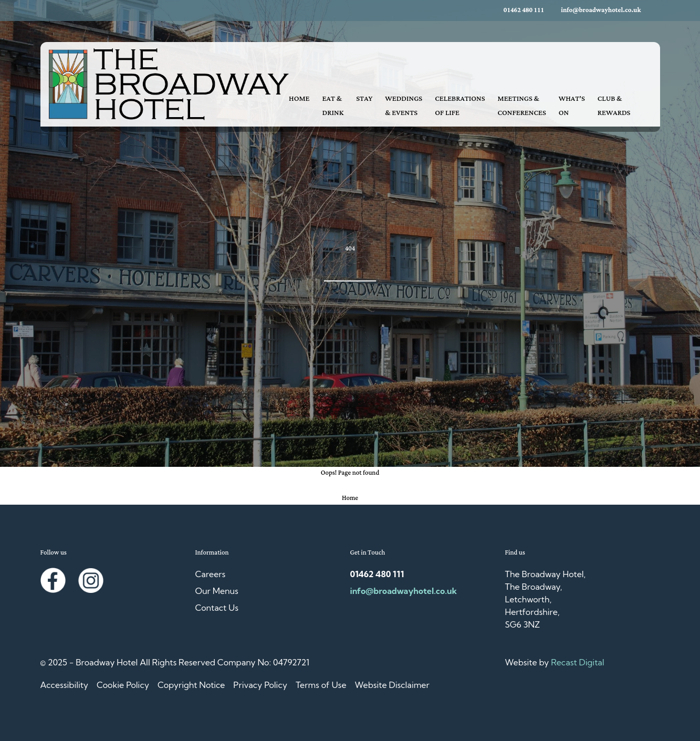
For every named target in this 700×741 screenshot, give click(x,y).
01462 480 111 (524, 10)
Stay (364, 99)
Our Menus (217, 591)
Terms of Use (321, 685)
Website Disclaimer (392, 685)
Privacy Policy (260, 685)
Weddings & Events (404, 106)
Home (299, 99)
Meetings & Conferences (522, 106)
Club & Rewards (614, 106)
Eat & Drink (333, 106)
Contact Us (217, 608)
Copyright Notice (191, 685)
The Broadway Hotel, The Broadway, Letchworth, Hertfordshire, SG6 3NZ (546, 599)
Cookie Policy (123, 685)
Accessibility (64, 685)
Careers (211, 574)
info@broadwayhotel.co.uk (601, 10)
